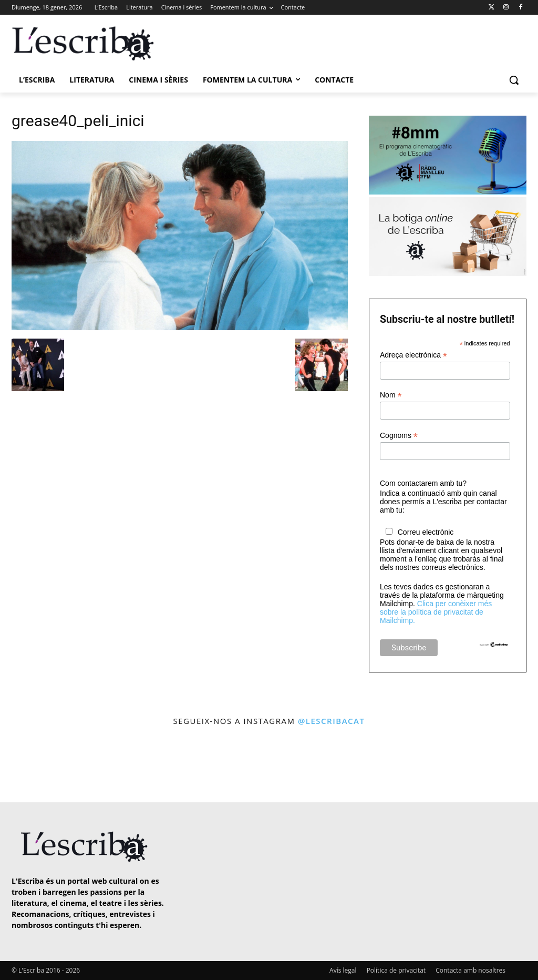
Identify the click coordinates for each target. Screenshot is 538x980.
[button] (514, 80)
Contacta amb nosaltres (470, 970)
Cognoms (399, 436)
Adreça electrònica (413, 355)
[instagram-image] (31, 765)
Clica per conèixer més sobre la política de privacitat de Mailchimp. (436, 612)
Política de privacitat (396, 970)
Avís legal (343, 970)
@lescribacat (332, 721)
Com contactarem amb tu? (423, 483)
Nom (391, 395)
